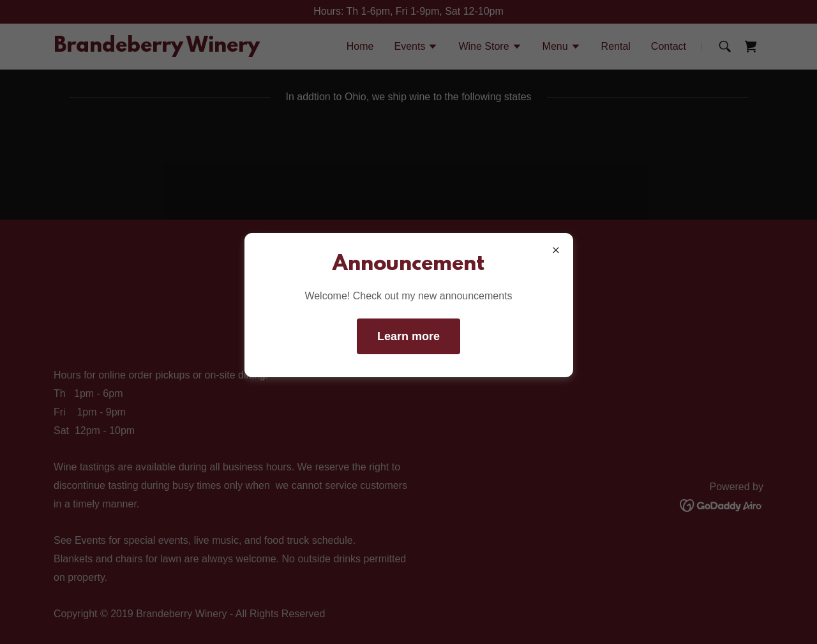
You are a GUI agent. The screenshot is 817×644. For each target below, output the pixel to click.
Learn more (408, 336)
